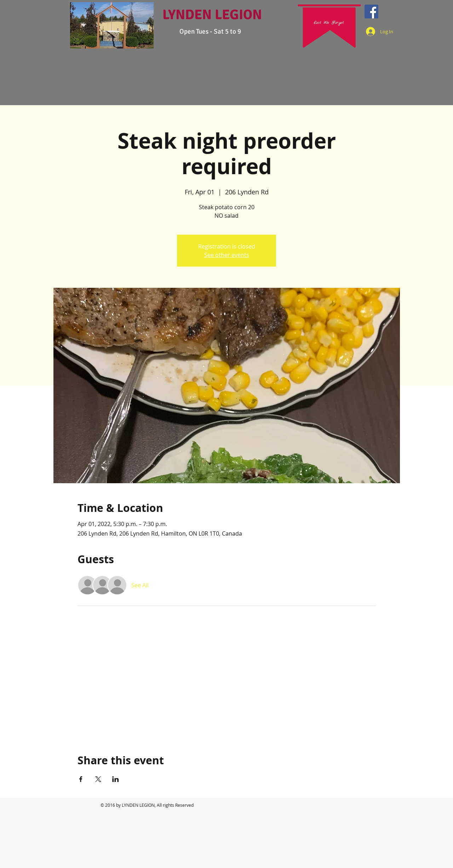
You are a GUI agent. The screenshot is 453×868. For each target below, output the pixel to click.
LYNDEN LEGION (212, 15)
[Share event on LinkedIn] (116, 779)
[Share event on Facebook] (81, 779)
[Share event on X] (98, 779)
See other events (227, 255)
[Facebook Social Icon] (371, 12)
